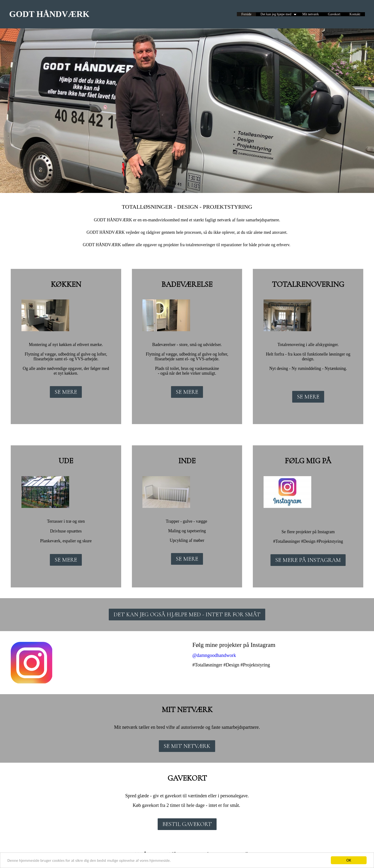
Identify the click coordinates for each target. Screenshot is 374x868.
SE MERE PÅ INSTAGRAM (308, 560)
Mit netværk (311, 14)
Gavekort (334, 14)
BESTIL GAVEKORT (187, 824)
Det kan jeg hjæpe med (276, 14)
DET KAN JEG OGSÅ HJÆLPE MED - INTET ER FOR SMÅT (187, 615)
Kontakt (355, 14)
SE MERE (66, 392)
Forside (246, 14)
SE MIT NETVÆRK (187, 746)
